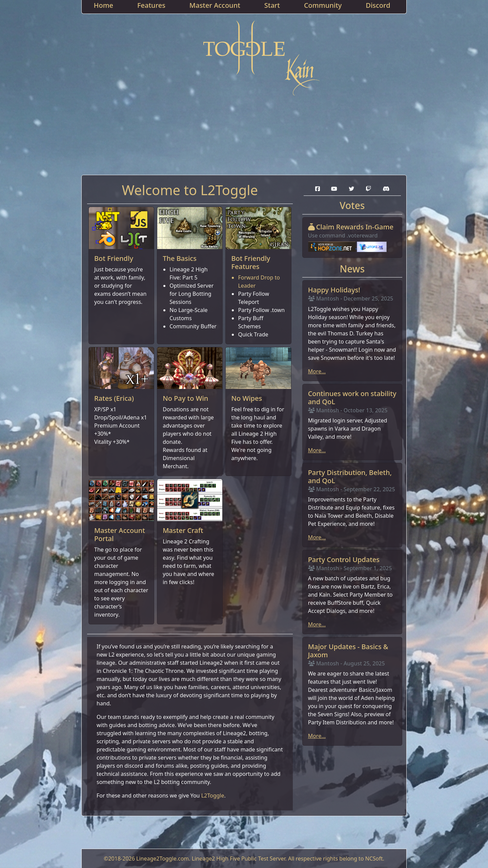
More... (317, 371)
